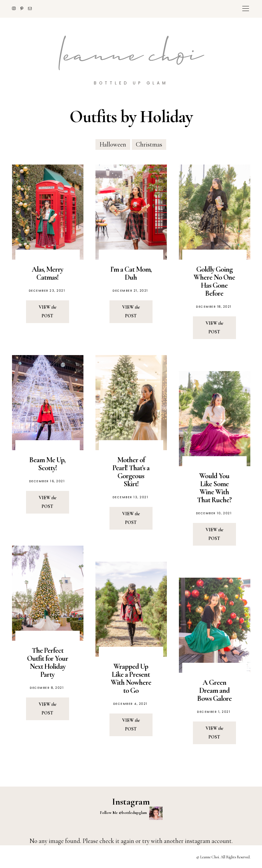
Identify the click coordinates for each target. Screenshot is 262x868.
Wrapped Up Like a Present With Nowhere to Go (131, 678)
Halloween (113, 144)
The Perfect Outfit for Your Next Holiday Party (48, 662)
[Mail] (32, 8)
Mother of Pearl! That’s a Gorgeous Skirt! (131, 472)
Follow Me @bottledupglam (131, 813)
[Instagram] (16, 8)
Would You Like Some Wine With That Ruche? (214, 488)
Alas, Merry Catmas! (47, 273)
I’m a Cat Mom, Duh (131, 273)
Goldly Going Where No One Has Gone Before (214, 281)
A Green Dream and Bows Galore (214, 690)
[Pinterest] (24, 8)
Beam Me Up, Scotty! (47, 464)
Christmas (149, 144)
